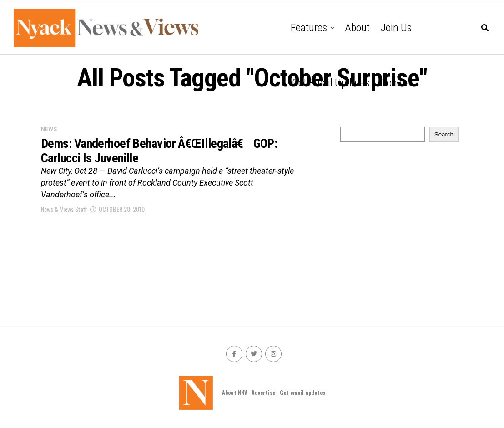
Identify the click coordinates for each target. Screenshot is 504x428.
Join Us (396, 28)
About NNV (234, 392)
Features (309, 28)
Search (444, 134)
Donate (395, 83)
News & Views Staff (64, 209)
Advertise (263, 392)
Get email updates (331, 83)
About (357, 28)
